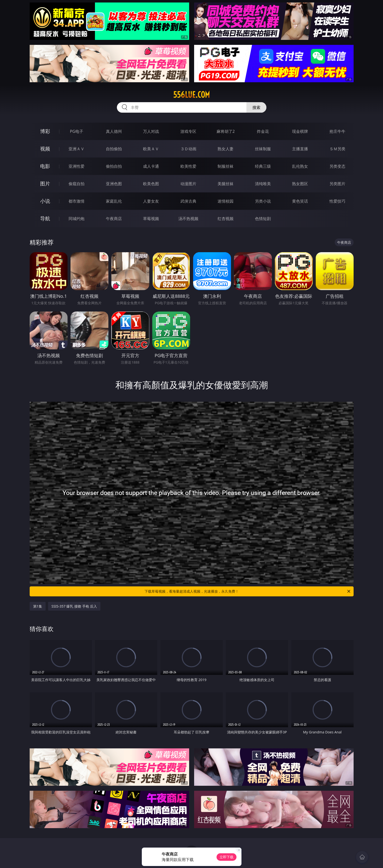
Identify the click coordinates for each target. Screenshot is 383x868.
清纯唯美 (263, 184)
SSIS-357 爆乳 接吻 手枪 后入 (74, 606)
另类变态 (337, 166)
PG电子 (77, 131)
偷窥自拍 (77, 184)
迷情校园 (226, 201)
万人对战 (151, 131)
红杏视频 (226, 219)
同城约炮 (77, 219)
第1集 (38, 606)
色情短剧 (263, 219)
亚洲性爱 (77, 166)
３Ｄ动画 (188, 149)
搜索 (256, 107)
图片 (45, 184)
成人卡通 (151, 166)
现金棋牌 (300, 131)
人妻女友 (151, 201)
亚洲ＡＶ (77, 149)
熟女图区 (300, 184)
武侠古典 (188, 201)
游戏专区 (188, 131)
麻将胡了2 (226, 131)
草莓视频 (151, 219)
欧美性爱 (188, 166)
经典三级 (263, 166)
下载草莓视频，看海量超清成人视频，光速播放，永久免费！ (248, 591)
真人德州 (114, 131)
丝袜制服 (263, 149)
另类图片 (337, 184)
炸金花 (263, 131)
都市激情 (77, 201)
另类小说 (263, 201)
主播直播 (300, 149)
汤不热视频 (188, 219)
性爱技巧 (337, 201)
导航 (45, 218)
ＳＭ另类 (337, 149)
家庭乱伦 (114, 201)
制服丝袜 (226, 166)
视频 (45, 149)
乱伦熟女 (300, 166)
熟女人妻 (226, 149)
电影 (45, 166)
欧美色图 (151, 184)
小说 (45, 201)
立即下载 (227, 857)
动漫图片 (188, 184)
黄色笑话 (300, 201)
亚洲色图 (114, 184)
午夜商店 (114, 219)
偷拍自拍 (114, 166)
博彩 (45, 131)
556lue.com (191, 95)
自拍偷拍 (114, 149)
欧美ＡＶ (151, 149)
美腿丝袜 (226, 184)
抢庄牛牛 (337, 131)
